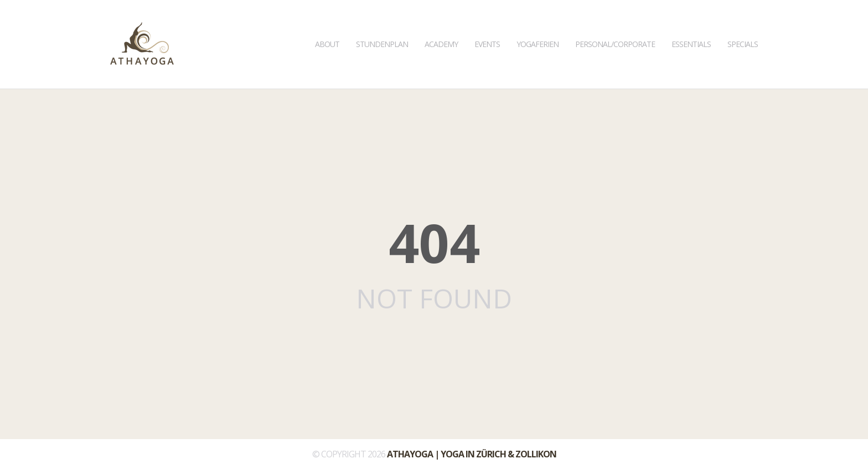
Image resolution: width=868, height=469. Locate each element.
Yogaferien (538, 25)
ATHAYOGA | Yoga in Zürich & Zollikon (472, 454)
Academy (441, 25)
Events (487, 25)
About (327, 25)
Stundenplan (382, 25)
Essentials (691, 25)
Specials (743, 25)
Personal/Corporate (615, 25)
